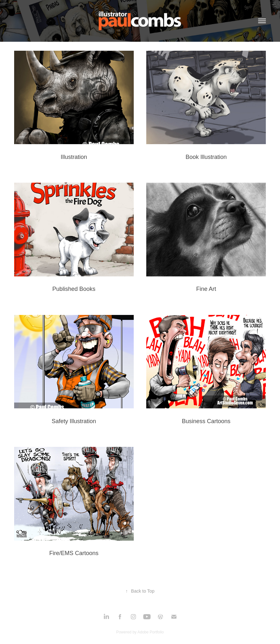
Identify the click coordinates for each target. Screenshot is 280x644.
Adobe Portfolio (150, 632)
